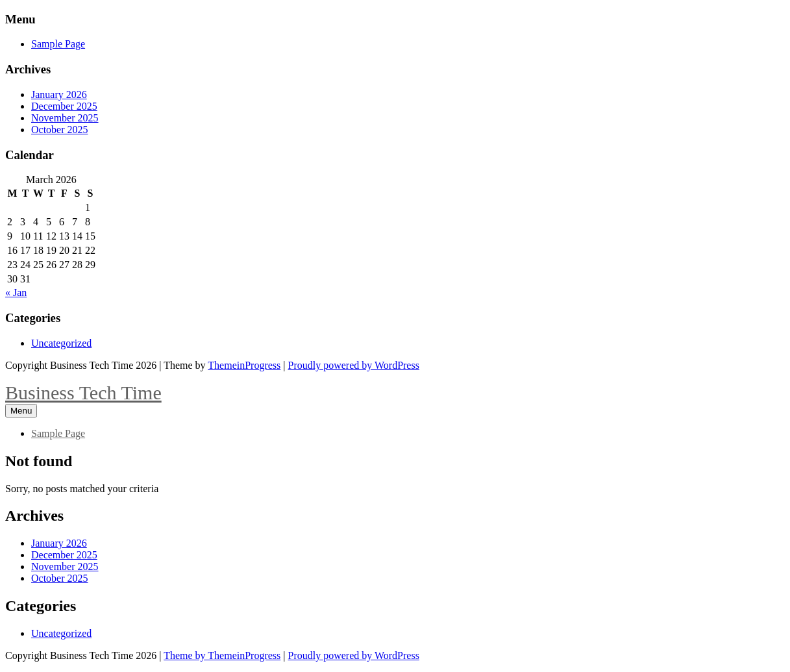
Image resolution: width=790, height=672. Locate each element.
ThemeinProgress (244, 365)
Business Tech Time (83, 392)
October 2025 (60, 130)
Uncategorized (61, 343)
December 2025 (64, 106)
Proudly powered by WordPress (354, 365)
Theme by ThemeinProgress (222, 655)
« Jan (16, 292)
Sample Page (58, 44)
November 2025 (65, 118)
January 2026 (59, 94)
